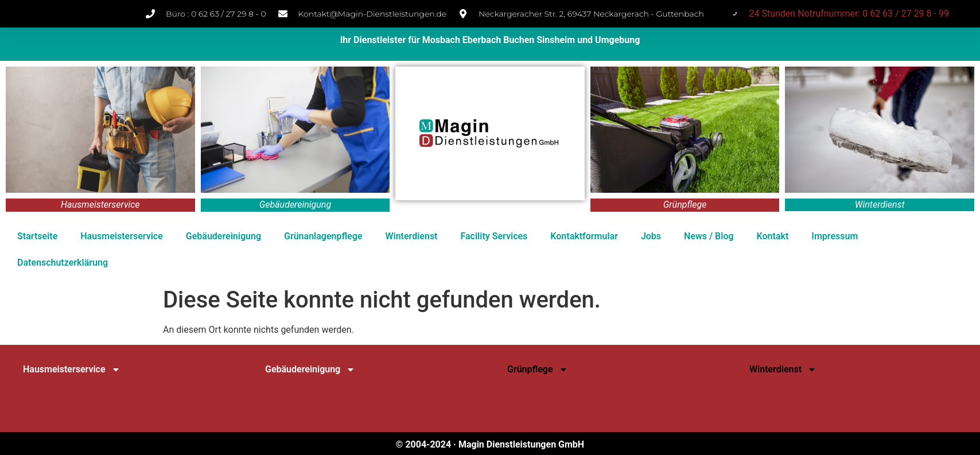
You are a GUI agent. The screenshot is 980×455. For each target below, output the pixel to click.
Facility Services (494, 236)
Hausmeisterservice (122, 236)
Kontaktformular (584, 236)
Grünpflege (538, 370)
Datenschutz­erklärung (63, 262)
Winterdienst (411, 236)
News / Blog (709, 236)
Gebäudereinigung (223, 236)
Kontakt (773, 236)
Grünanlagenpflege (323, 236)
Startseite (37, 236)
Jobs (651, 236)
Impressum (835, 236)
